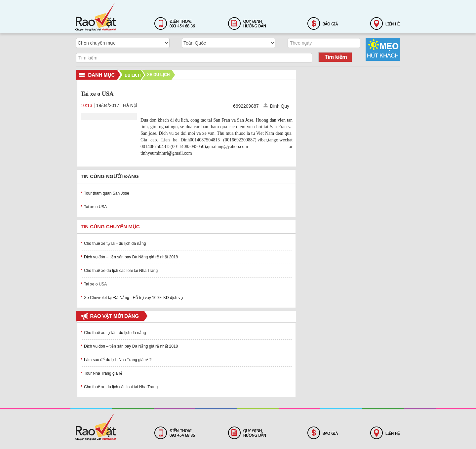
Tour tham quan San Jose (107, 193)
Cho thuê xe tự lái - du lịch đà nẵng (115, 243)
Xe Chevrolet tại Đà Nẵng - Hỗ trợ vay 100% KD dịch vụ (133, 298)
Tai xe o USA (95, 207)
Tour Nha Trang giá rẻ (103, 373)
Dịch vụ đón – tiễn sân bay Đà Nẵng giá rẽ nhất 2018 (131, 257)
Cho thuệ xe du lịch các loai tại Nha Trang (121, 271)
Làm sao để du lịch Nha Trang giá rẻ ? (118, 360)
